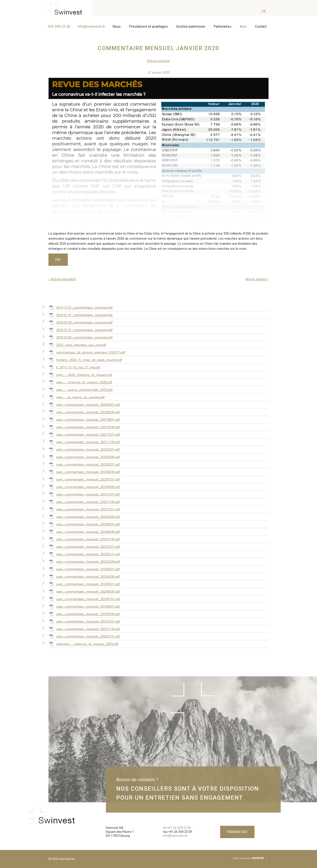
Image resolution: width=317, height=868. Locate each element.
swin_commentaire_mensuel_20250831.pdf (84, 606)
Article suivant (257, 279)
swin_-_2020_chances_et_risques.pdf (80, 375)
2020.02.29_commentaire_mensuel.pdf (81, 322)
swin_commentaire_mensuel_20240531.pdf (84, 524)
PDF (58, 260)
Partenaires (222, 26)
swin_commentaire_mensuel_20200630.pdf (84, 412)
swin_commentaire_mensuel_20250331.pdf (84, 569)
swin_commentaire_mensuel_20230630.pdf (84, 472)
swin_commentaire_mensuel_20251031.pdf (84, 621)
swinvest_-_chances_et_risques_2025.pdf (83, 644)
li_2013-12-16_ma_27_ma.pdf (74, 367)
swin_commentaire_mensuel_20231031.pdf (84, 494)
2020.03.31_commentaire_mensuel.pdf (81, 330)
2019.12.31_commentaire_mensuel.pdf (81, 307)
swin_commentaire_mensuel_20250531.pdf (84, 584)
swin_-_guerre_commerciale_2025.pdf (81, 390)
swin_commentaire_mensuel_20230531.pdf (84, 464)
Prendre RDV (237, 832)
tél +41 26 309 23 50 (177, 828)
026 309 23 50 (59, 26)
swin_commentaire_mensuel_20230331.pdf (84, 449)
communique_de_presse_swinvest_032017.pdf (87, 352)
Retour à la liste (158, 61)
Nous (117, 26)
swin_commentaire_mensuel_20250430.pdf (84, 576)
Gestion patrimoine (191, 26)
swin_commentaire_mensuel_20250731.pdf (84, 599)
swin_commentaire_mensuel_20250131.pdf (84, 554)
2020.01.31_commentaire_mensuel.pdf (81, 315)
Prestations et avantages (148, 26)
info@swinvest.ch (91, 26)
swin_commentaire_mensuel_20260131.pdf (84, 636)
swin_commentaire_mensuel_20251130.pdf (84, 629)
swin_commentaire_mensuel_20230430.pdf (84, 457)
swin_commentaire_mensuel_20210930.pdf (84, 427)
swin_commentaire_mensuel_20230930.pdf (84, 487)
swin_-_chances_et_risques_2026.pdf (80, 382)
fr (264, 11)
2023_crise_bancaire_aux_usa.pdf (77, 345)
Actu (243, 26)
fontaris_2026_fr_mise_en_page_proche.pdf (85, 360)
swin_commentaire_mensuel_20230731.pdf (84, 479)
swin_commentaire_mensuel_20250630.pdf (84, 591)
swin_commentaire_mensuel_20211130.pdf (84, 442)
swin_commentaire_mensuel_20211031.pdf (84, 434)
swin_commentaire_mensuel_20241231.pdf (84, 547)
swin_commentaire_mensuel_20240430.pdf (84, 517)
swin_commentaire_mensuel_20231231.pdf (84, 509)
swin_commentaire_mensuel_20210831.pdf (84, 419)
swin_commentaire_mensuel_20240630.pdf (84, 532)
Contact (261, 26)
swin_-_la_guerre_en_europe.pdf (77, 397)
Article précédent (62, 279)
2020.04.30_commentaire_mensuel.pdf (81, 337)
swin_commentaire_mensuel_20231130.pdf (84, 502)
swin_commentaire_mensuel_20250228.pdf (84, 562)
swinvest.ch (66, 9)
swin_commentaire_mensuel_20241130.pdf (84, 539)
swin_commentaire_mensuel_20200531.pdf (84, 405)
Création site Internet (253, 858)
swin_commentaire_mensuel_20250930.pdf (84, 614)
